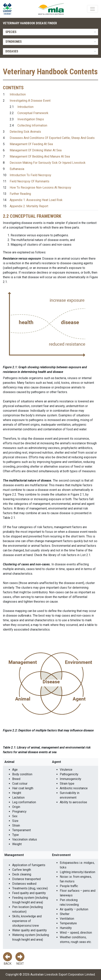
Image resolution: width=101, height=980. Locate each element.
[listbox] (50, 32)
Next (20, 959)
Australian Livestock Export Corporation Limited (63, 974)
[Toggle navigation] (92, 9)
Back (8, 959)
